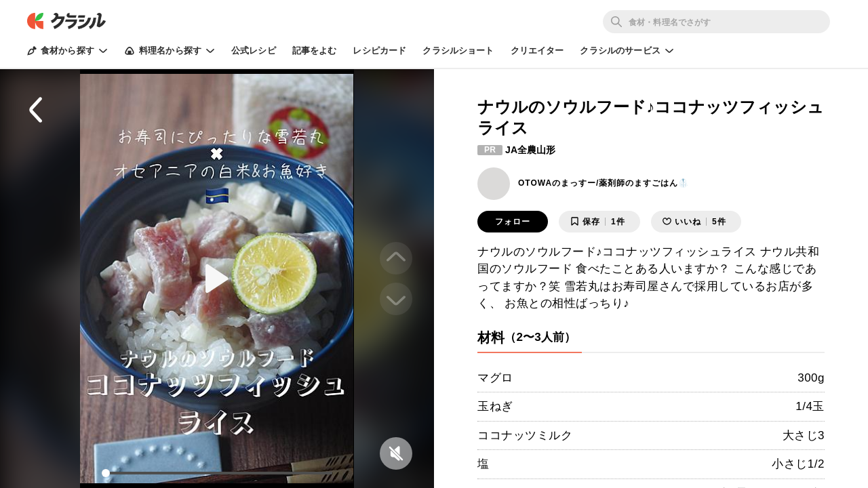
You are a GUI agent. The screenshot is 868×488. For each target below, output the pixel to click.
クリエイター (537, 50)
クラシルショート (458, 50)
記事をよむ (315, 50)
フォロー (513, 222)
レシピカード (379, 50)
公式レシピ (254, 50)
